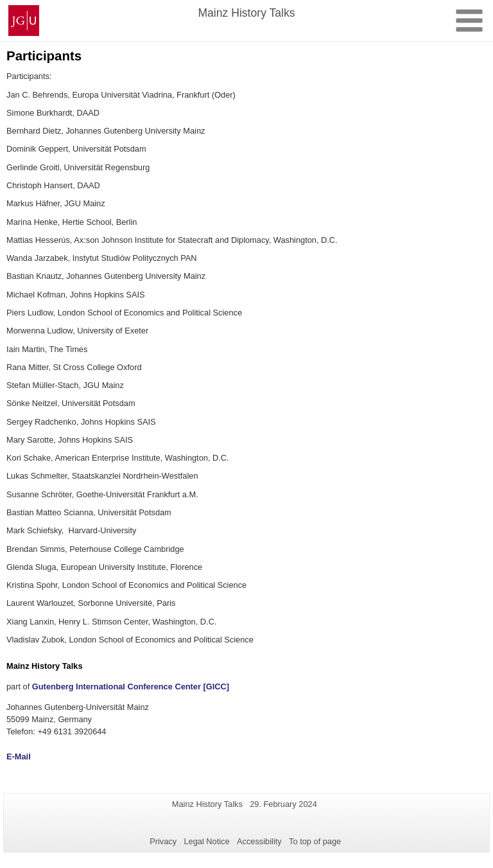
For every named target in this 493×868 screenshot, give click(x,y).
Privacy (163, 841)
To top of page (315, 841)
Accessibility (259, 841)
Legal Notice (206, 841)
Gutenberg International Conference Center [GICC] (131, 686)
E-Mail (19, 757)
